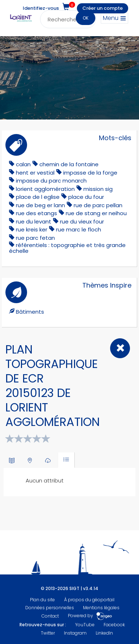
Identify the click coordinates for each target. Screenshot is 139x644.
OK (86, 18)
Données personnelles (50, 608)
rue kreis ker (32, 229)
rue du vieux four (82, 221)
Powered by (90, 616)
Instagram (75, 633)
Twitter (48, 633)
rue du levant (34, 221)
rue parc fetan (35, 238)
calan (23, 164)
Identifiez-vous (41, 8)
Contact (50, 616)
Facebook (114, 625)
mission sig (98, 189)
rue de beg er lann (40, 205)
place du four (86, 197)
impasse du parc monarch (51, 181)
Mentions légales (101, 608)
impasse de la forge (90, 173)
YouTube (85, 625)
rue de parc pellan (98, 205)
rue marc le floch (79, 229)
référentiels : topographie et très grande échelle (67, 248)
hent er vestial (35, 173)
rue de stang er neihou (96, 213)
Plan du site (42, 600)
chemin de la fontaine (69, 164)
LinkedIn (104, 633)
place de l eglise (38, 197)
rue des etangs (36, 213)
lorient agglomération (45, 189)
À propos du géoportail (89, 600)
